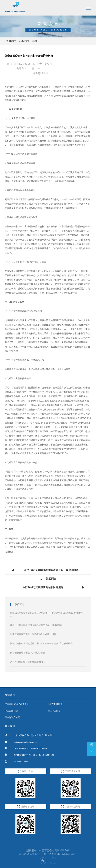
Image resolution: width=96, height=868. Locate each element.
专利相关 (11, 41)
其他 (35, 41)
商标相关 (24, 41)
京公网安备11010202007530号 (60, 854)
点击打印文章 (40, 73)
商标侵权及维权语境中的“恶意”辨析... (28, 653)
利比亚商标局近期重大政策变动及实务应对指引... (34, 634)
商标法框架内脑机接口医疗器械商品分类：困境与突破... (37, 625)
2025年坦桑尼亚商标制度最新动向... (27, 662)
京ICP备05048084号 (30, 854)
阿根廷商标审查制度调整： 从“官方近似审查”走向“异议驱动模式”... (43, 644)
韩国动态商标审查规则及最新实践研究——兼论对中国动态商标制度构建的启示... (47, 615)
